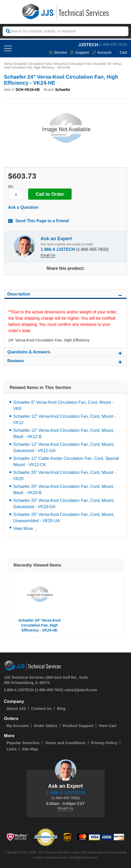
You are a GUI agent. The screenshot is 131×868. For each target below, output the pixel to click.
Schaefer (21, 64)
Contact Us (41, 708)
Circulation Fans (40, 64)
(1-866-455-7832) (113, 44)
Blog (61, 708)
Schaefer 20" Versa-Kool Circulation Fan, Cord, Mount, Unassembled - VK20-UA (64, 518)
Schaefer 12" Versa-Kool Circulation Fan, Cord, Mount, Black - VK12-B (64, 433)
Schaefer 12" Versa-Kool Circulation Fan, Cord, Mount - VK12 (64, 419)
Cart (121, 52)
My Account (17, 726)
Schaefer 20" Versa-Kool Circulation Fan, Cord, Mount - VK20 (64, 476)
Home (8, 64)
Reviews (65, 362)
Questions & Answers (65, 353)
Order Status (45, 726)
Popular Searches (23, 743)
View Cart (108, 726)
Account (102, 52)
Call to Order (50, 194)
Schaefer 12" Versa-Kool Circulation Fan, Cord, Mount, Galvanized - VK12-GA (64, 448)
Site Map (30, 749)
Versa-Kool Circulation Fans (73, 64)
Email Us (48, 255)
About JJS (16, 708)
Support (80, 52)
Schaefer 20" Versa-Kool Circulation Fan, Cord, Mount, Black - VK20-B (64, 490)
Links (12, 749)
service (58, 52)
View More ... (25, 529)
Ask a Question (23, 207)
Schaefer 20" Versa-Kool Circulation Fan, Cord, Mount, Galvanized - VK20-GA (64, 504)
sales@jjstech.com (81, 690)
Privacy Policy (104, 743)
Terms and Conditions (65, 743)
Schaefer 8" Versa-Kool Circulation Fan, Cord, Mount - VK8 (63, 405)
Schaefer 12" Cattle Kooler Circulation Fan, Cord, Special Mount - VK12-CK (66, 462)
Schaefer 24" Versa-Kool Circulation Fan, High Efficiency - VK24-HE (40, 625)
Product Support (78, 726)
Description (65, 295)
